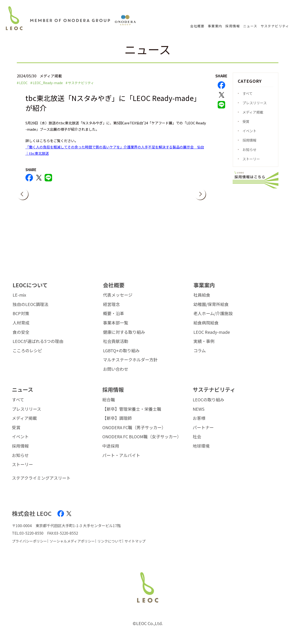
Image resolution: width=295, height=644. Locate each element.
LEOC (23, 83)
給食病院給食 (206, 323)
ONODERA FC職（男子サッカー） (134, 428)
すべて (247, 93)
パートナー (203, 428)
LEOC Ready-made (212, 332)
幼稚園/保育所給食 (211, 304)
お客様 (199, 418)
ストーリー (251, 159)
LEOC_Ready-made (48, 83)
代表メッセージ (118, 295)
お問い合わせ (116, 369)
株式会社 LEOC (32, 513)
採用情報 (233, 26)
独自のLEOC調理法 (30, 304)
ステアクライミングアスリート (41, 478)
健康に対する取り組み (124, 332)
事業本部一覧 (116, 323)
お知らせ (249, 149)
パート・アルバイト (121, 455)
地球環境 (201, 446)
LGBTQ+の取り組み (121, 351)
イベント (249, 131)
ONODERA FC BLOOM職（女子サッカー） (142, 437)
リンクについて (110, 541)
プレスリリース (255, 103)
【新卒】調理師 (117, 418)
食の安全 (21, 332)
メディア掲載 (253, 112)
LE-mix (19, 295)
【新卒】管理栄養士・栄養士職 (132, 409)
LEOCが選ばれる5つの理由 (38, 341)
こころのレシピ (27, 351)
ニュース (250, 26)
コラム (200, 351)
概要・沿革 (114, 313)
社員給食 (202, 295)
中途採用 (111, 446)
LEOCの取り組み (208, 400)
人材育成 (21, 323)
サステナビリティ (275, 26)
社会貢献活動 (116, 341)
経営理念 (111, 304)
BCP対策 (21, 313)
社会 (197, 437)
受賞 (246, 121)
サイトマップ (135, 541)
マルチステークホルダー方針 (130, 360)
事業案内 (215, 26)
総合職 (109, 400)
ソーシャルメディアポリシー (72, 541)
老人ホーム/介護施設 (213, 313)
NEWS (199, 409)
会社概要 (197, 26)
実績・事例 (204, 341)
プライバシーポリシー (29, 541)
